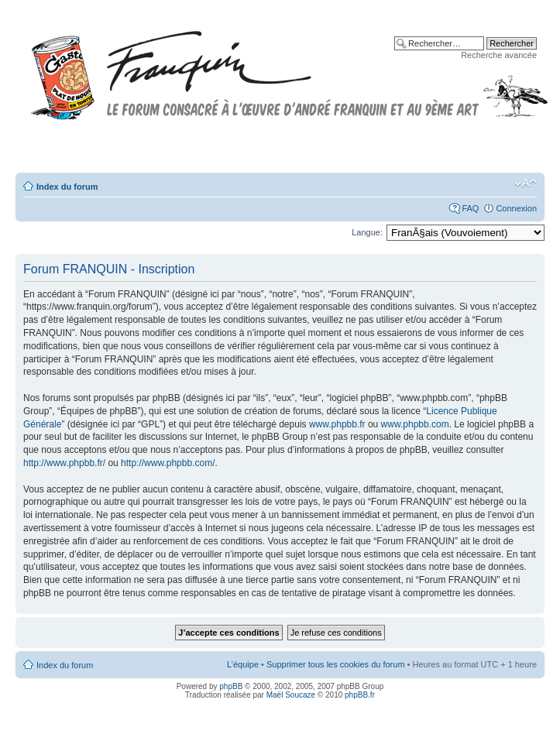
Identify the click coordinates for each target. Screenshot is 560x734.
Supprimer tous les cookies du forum (336, 664)
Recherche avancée (499, 55)
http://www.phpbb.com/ (168, 463)
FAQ (470, 208)
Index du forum (67, 187)
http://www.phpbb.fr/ (64, 463)
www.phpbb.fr (337, 424)
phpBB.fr (360, 695)
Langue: (367, 232)
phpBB (231, 686)
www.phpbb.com (415, 424)
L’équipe (243, 664)
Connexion (516, 208)
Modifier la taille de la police (526, 183)
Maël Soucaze (291, 695)
